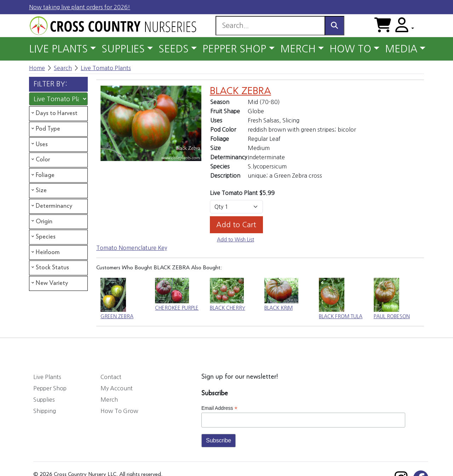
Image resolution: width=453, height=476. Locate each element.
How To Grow (119, 411)
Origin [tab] (41, 221)
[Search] (270, 26)
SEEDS (174, 49)
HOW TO (350, 49)
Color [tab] (40, 160)
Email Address (219, 408)
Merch (109, 400)
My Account (117, 388)
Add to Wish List (236, 240)
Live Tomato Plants (106, 68)
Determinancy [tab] (51, 206)
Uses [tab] (39, 144)
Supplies (44, 400)
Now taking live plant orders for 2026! (80, 7)
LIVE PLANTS (58, 49)
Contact (111, 377)
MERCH (298, 49)
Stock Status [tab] (50, 268)
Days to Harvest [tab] (54, 113)
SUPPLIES (123, 49)
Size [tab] (38, 190)
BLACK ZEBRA (240, 91)
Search (63, 68)
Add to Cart (236, 225)
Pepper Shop (50, 388)
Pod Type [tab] (45, 129)
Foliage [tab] (42, 175)
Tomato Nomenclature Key (132, 248)
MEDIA (401, 49)
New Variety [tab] (49, 283)
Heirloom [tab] (45, 252)
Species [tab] (43, 237)
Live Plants (47, 377)
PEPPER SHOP (234, 49)
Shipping (45, 411)
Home (37, 68)
